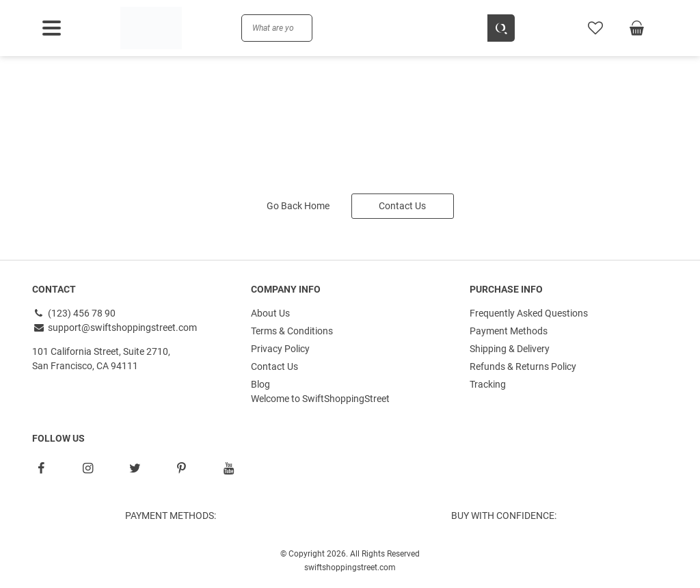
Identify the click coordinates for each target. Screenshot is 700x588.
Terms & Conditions (292, 331)
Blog (260, 384)
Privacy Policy (280, 349)
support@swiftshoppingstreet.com (115, 328)
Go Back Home (298, 206)
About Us (270, 313)
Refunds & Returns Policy (523, 366)
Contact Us (402, 206)
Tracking (488, 384)
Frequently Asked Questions (529, 313)
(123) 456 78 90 (74, 313)
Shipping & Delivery (510, 349)
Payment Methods (509, 331)
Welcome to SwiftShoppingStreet (320, 399)
